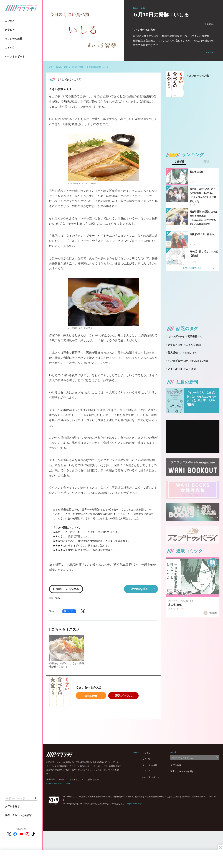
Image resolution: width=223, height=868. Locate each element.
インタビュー (178, 361)
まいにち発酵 (77, 67)
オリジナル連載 (14, 39)
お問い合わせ (93, 779)
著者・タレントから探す (19, 815)
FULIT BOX (200, 361)
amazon (91, 696)
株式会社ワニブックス (56, 779)
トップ (49, 67)
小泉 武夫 (209, 24)
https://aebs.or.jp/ (135, 804)
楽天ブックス (123, 696)
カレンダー (176, 336)
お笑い (191, 353)
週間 (206, 162)
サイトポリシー (77, 779)
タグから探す (12, 806)
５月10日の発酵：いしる (98, 67)
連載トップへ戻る (67, 589)
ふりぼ (191, 369)
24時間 (179, 162)
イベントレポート (15, 56)
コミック (10, 48)
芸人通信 (175, 353)
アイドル (175, 369)
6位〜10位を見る (193, 268)
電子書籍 (195, 336)
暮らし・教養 (62, 67)
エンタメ (10, 21)
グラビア (10, 30)
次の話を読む (140, 589)
